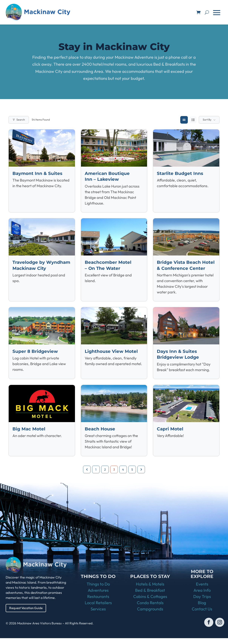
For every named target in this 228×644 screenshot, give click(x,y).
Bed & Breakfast (150, 596)
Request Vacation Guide (27, 614)
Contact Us (202, 615)
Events (202, 590)
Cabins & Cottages (150, 602)
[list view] (193, 120)
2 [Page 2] (105, 475)
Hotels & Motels (150, 590)
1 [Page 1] (96, 475)
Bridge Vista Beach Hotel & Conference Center (179, 268)
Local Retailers (98, 609)
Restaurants (98, 602)
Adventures (98, 596)
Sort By (207, 120)
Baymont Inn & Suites (38, 173)
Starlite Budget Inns (181, 173)
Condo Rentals (150, 609)
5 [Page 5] (132, 475)
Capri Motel (170, 434)
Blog (202, 609)
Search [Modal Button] (19, 120)
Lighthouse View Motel (112, 357)
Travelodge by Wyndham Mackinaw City (30, 268)
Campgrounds (150, 615)
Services (98, 615)
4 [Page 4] (123, 475)
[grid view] (184, 120)
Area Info (202, 596)
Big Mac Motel (29, 434)
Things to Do (98, 590)
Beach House (100, 434)
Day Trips (202, 602)
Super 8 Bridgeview (36, 357)
